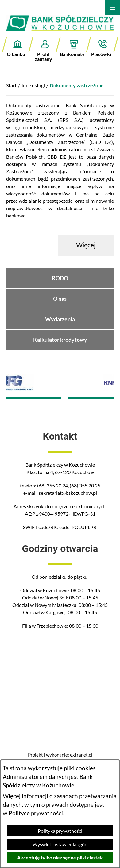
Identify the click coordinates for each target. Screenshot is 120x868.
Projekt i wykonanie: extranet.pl (60, 755)
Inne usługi (33, 85)
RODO (60, 278)
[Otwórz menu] (113, 7)
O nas (60, 299)
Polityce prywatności (36, 813)
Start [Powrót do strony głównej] (11, 85)
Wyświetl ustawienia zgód (60, 844)
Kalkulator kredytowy (60, 340)
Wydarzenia (60, 319)
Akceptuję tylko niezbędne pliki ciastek (60, 857)
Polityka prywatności (60, 831)
